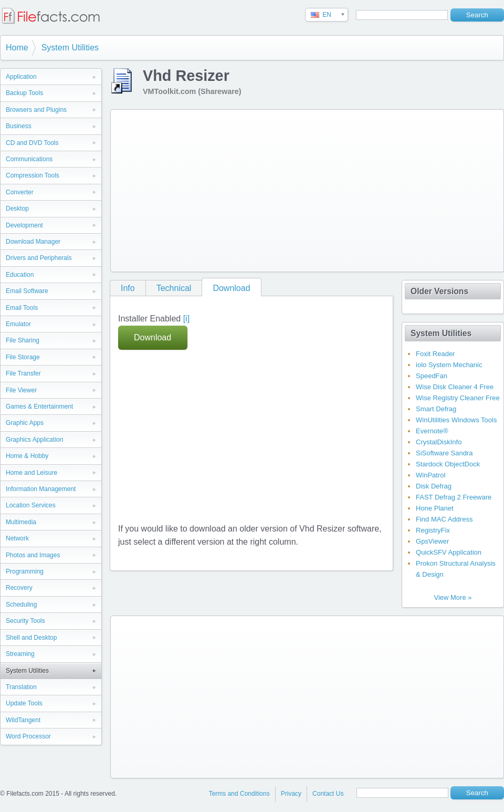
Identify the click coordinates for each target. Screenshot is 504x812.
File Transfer (23, 373)
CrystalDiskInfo (439, 442)
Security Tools (25, 621)
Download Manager (33, 242)
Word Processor (28, 736)
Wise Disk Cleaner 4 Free (455, 387)
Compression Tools (33, 175)
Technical (174, 288)
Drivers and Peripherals (39, 258)
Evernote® (432, 431)
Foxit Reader (435, 354)
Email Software (27, 291)
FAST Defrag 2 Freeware (454, 497)
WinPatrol (430, 475)
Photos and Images (33, 555)
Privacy (291, 794)
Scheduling (21, 605)
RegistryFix (433, 530)
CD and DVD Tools (32, 143)
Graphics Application (34, 440)
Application (21, 77)
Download (231, 288)
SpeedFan (432, 376)
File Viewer (21, 390)
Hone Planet (435, 508)
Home (17, 48)
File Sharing (23, 340)
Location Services (31, 505)
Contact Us (328, 794)
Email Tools (22, 308)
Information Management (41, 489)
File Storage (23, 357)
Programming (25, 571)
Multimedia (21, 522)
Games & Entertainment (39, 407)
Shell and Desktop (31, 638)
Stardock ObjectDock (448, 464)
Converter (20, 192)
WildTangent (23, 720)
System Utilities (70, 48)
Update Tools (24, 703)
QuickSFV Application (449, 552)
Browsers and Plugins (36, 110)
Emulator (18, 324)
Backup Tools (24, 93)
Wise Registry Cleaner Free (458, 398)
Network (17, 538)
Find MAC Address (444, 519)
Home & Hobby (27, 456)
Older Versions (439, 291)
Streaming (20, 654)
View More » (453, 597)
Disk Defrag (434, 486)
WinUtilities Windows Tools (456, 420)
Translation (21, 687)
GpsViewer (432, 541)
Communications (29, 159)
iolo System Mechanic (449, 365)
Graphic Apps (25, 423)
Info (128, 288)
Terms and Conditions (239, 794)
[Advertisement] (280, 189)
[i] (186, 319)
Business (19, 126)
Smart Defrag (436, 409)
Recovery (19, 588)
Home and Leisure (31, 473)
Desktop (17, 209)
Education (20, 275)
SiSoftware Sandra (444, 453)
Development (24, 225)
